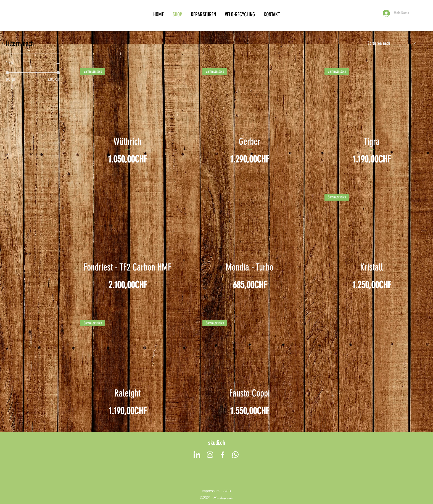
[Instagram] (210, 455)
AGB (227, 491)
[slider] (7, 73)
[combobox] (392, 43)
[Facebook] (222, 455)
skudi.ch (216, 443)
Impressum (211, 491)
